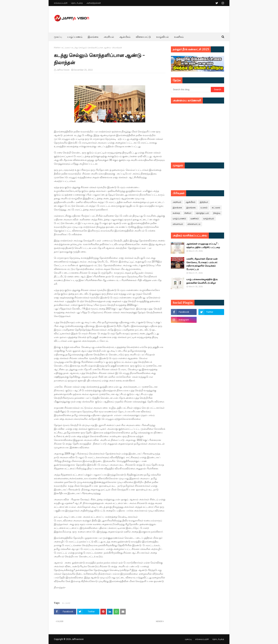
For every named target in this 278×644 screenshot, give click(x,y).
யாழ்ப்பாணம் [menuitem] (75, 37)
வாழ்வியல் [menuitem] (162, 37)
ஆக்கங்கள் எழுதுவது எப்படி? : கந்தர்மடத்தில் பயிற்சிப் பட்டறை (203, 246)
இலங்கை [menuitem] (93, 37)
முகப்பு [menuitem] (58, 37)
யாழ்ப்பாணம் (179, 219)
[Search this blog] (191, 90)
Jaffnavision (78, 639)
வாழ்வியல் (209, 219)
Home (57, 48)
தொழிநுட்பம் (202, 213)
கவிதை (176, 213)
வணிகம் (195, 219)
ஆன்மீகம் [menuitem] (125, 37)
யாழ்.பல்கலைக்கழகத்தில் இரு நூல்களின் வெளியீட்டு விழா (202, 281)
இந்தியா (204, 202)
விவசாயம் (178, 224)
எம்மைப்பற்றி (61, 3)
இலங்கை (177, 208)
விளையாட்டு (194, 224)
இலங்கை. (191, 208)
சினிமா (188, 213)
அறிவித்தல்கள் (94, 3)
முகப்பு (188, 639)
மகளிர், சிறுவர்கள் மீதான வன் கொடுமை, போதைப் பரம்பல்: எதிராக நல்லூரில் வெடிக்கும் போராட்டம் (202, 264)
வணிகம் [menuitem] (179, 37)
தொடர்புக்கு (77, 3)
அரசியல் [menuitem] (109, 37)
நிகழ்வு (217, 213)
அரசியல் (177, 202)
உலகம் (204, 208)
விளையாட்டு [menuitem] (143, 37)
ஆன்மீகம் (191, 202)
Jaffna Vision (63, 70)
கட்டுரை (66, 48)
